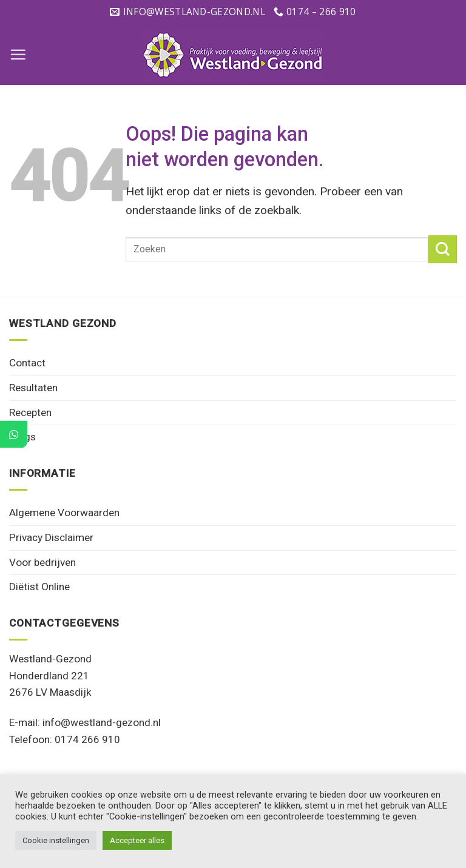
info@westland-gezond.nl (102, 722)
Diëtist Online (39, 587)
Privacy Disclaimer (51, 537)
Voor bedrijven (42, 562)
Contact (27, 363)
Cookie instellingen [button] (56, 840)
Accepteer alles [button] (137, 840)
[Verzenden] (443, 250)
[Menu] (18, 54)
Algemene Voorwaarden (64, 513)
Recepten (30, 412)
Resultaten (33, 388)
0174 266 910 (87, 739)
